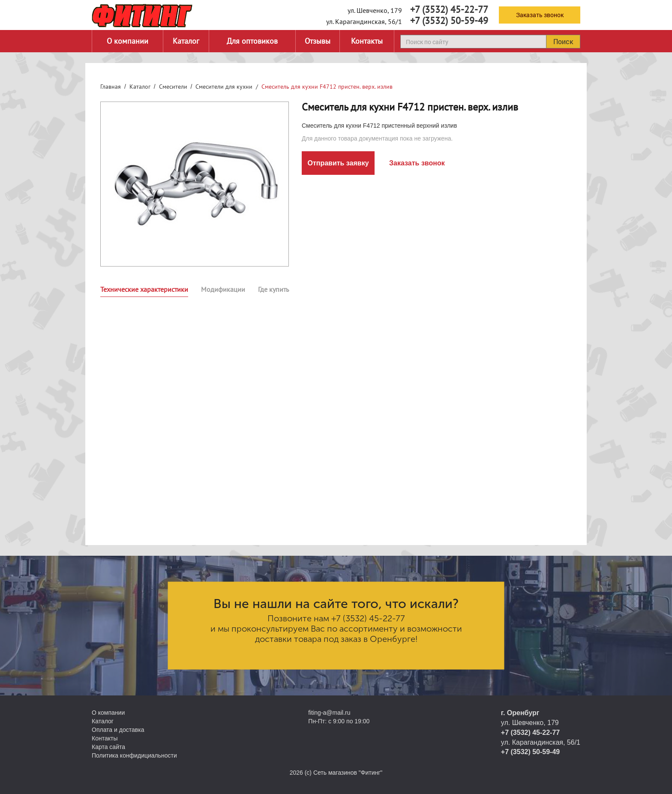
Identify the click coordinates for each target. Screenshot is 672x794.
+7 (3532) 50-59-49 (449, 21)
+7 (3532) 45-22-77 (449, 9)
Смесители (173, 87)
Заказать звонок (540, 15)
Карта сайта (108, 747)
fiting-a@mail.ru (329, 713)
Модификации (223, 289)
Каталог (186, 41)
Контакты (367, 41)
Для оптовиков (252, 41)
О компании (127, 41)
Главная (111, 87)
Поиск (563, 41)
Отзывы (318, 41)
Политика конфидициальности (134, 755)
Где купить (273, 289)
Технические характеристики (144, 289)
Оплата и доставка (118, 730)
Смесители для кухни (224, 87)
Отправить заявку (338, 163)
